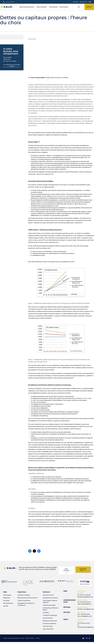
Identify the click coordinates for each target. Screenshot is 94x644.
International (53, 7)
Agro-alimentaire (48, 629)
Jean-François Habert (38, 78)
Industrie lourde (48, 627)
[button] (89, 7)
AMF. (23, 570)
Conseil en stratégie (24, 595)
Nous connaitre (42, 7)
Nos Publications (8, 604)
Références (7, 598)
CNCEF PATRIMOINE (39, 568)
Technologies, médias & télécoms (50, 602)
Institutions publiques (50, 624)
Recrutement (84, 2)
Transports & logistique (50, 616)
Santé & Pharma (48, 618)
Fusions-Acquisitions (24, 601)
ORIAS (38, 570)
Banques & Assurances (50, 621)
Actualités (76, 2)
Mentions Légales (30, 639)
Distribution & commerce (50, 598)
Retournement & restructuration (28, 598)
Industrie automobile (49, 606)
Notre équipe (7, 595)
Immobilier (46, 613)
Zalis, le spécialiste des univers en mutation (15, 639)
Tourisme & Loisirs (48, 595)
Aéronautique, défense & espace (51, 609)
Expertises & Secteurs (27, 7)
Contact (6, 606)
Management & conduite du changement (26, 605)
